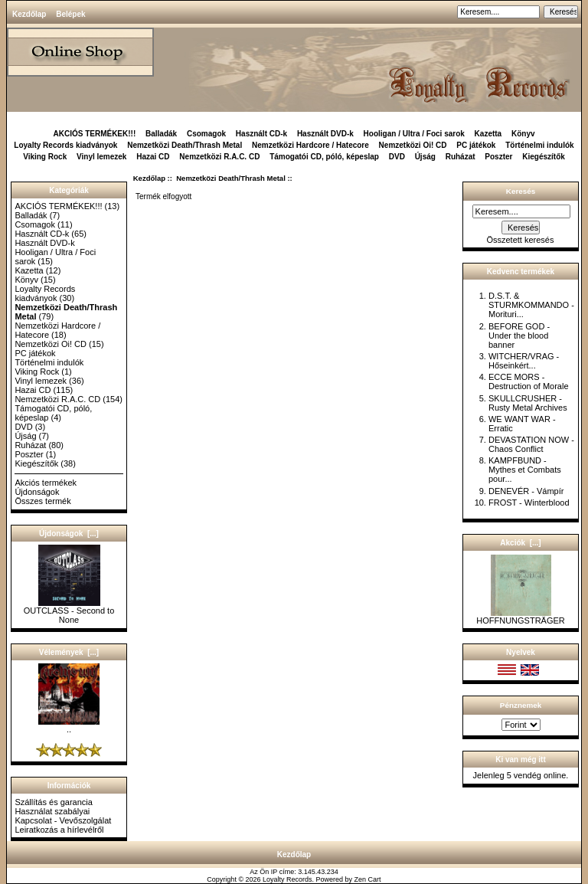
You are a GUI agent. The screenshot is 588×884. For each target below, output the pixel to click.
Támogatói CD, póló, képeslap (324, 157)
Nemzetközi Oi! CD (413, 145)
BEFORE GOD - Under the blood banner (519, 336)
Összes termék (42, 501)
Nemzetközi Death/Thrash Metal (231, 178)
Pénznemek (521, 705)
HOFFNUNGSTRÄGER (521, 617)
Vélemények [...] (69, 652)
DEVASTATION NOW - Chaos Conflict (531, 444)
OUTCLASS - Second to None (69, 611)
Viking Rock (45, 157)
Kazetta (488, 134)
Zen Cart (368, 879)
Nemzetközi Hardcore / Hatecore (310, 145)
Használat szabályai (52, 811)
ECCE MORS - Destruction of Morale (529, 381)
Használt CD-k (261, 134)
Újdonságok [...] (69, 534)
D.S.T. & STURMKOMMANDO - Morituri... (531, 305)
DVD (397, 157)
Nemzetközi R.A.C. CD (219, 157)
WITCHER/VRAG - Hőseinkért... (524, 361)
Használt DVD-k (325, 134)
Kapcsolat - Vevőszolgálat (63, 820)
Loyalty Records (287, 879)
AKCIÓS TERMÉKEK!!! (94, 134)
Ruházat (461, 157)
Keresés (521, 191)
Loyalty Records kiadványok (65, 145)
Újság (425, 157)
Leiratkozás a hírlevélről (59, 830)
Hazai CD (153, 157)
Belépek (70, 14)
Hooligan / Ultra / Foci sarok (414, 134)
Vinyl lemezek (101, 157)
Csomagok (206, 134)
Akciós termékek (46, 483)
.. (69, 725)
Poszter (498, 157)
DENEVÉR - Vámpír (526, 491)
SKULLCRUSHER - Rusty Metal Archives (528, 403)
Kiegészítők (544, 157)
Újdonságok (37, 492)
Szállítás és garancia (54, 802)
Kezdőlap (29, 14)
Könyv (523, 134)
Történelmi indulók (539, 145)
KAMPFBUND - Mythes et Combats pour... (525, 470)
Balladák (161, 134)
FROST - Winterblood (529, 503)
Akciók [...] (520, 543)
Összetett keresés (520, 240)
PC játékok (476, 145)
